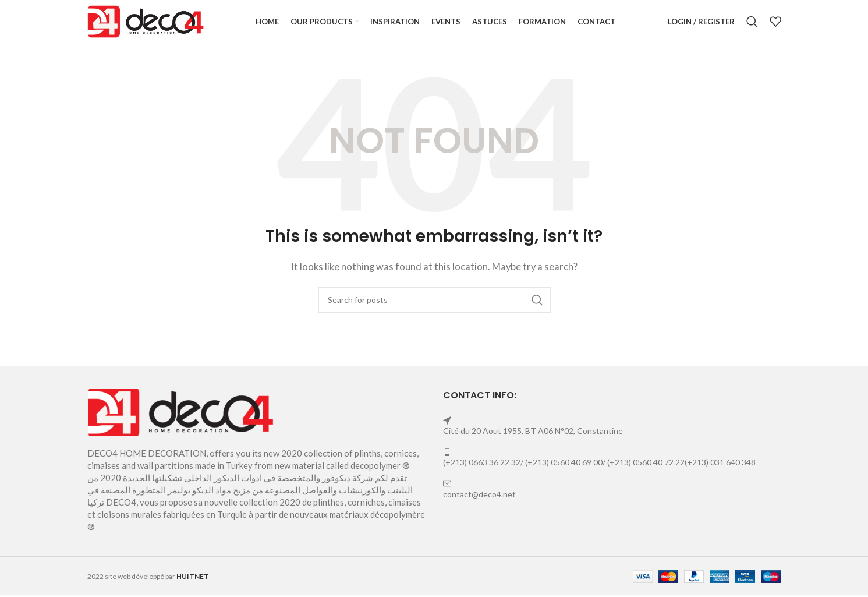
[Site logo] (146, 24)
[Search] (752, 26)
